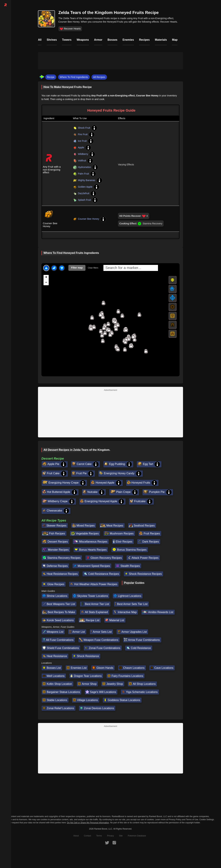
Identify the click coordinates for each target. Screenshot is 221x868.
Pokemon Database (137, 836)
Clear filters (93, 268)
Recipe (51, 77)
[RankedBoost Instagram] (114, 843)
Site (121, 836)
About (76, 836)
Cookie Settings (207, 820)
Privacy (110, 836)
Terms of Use (192, 820)
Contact (87, 836)
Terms (99, 836)
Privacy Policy (175, 820)
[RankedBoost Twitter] (107, 843)
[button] (92, 318)
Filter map (77, 268)
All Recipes (99, 77)
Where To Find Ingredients (74, 77)
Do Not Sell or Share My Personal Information (88, 823)
